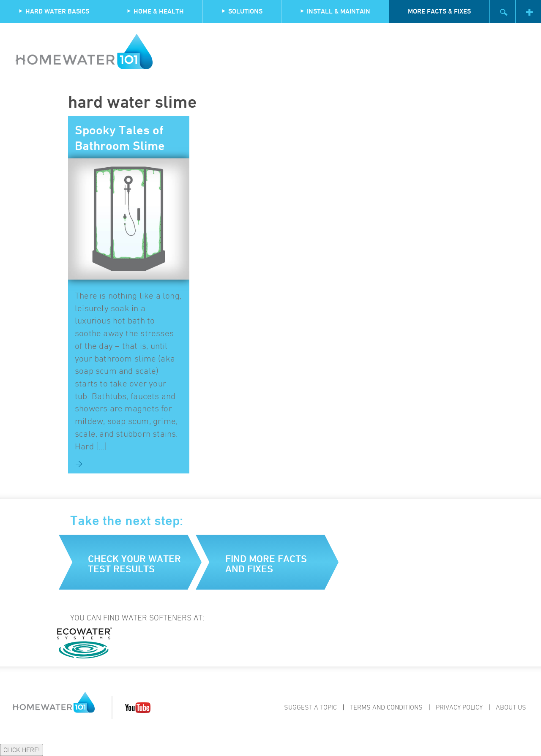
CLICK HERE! (22, 750)
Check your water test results (134, 564)
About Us (511, 707)
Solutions (242, 11)
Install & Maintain (335, 11)
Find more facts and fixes (266, 564)
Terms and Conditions (386, 707)
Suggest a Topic (310, 707)
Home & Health (155, 11)
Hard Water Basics (54, 11)
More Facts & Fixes (439, 11)
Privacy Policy (459, 707)
